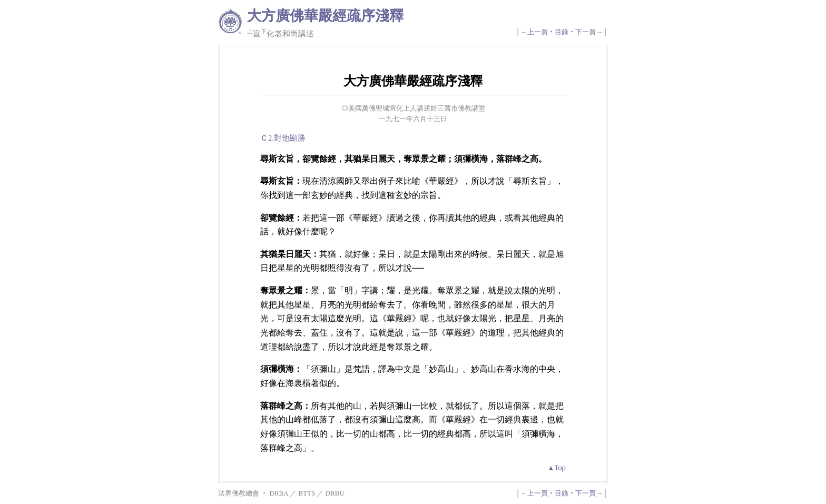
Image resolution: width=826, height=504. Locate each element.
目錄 (562, 32)
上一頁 (538, 32)
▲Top (557, 468)
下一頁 (586, 32)
